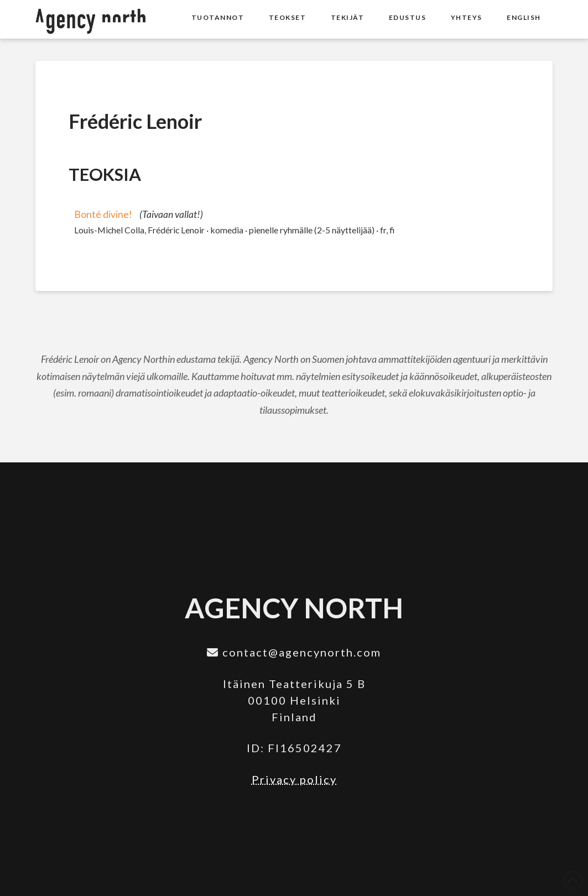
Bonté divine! (103, 214)
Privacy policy (294, 779)
